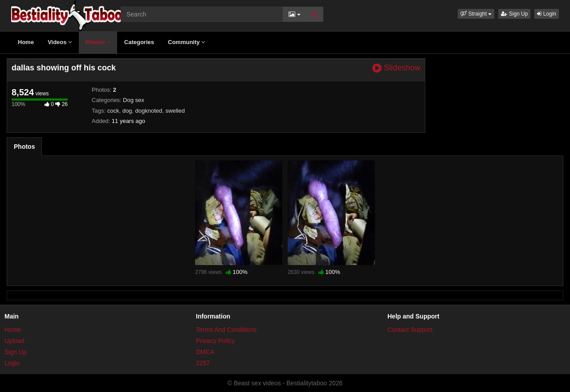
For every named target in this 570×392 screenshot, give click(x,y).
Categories (139, 42)
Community (186, 42)
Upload (14, 341)
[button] (476, 14)
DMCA (205, 352)
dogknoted (149, 111)
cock (113, 111)
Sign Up (514, 14)
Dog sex (134, 100)
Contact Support (410, 330)
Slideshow (396, 68)
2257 (203, 363)
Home (26, 42)
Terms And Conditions (226, 330)
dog (127, 111)
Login (547, 14)
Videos (60, 42)
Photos (98, 42)
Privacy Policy (215, 341)
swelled (175, 111)
